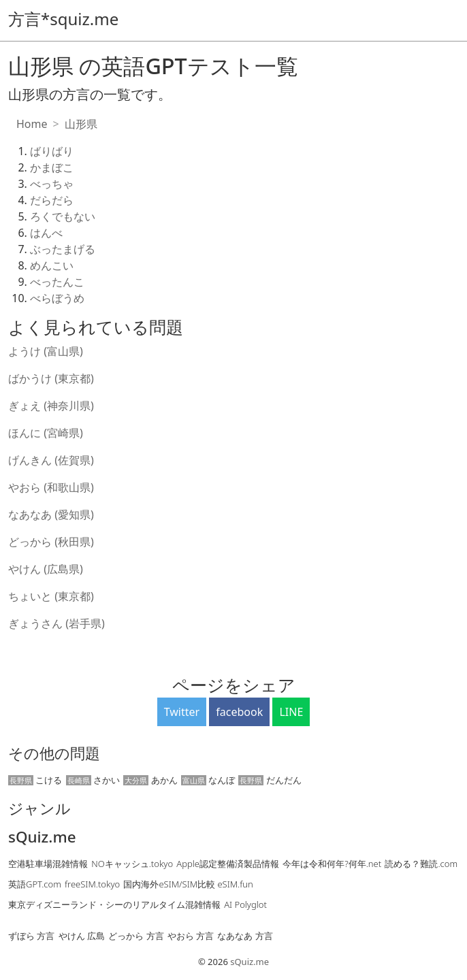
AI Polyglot (245, 904)
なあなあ (31, 514)
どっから (31, 542)
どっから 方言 (136, 936)
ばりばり (52, 151)
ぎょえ (26, 406)
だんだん (270, 780)
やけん (26, 569)
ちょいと (31, 596)
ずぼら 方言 (31, 936)
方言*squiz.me (63, 19)
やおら (26, 487)
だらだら (52, 200)
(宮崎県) (63, 433)
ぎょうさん (37, 623)
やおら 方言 (191, 936)
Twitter (182, 712)
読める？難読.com (421, 864)
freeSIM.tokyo (92, 884)
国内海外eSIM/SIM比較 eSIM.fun (188, 884)
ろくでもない (63, 216)
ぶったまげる (63, 249)
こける (35, 780)
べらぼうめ (57, 298)
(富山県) (63, 351)
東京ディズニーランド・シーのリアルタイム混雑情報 (114, 904)
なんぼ (208, 780)
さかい (93, 780)
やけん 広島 (82, 936)
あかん (150, 780)
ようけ (26, 351)
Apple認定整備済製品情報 (228, 864)
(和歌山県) (69, 487)
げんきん (31, 460)
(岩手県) (85, 623)
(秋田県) (74, 542)
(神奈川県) (69, 406)
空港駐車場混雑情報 (48, 864)
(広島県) (63, 569)
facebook (239, 712)
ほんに (26, 433)
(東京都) (74, 378)
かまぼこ (52, 167)
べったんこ (57, 282)
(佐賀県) (74, 460)
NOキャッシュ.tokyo (132, 864)
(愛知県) (74, 514)
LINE (291, 712)
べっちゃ (52, 184)
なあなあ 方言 (245, 936)
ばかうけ (31, 378)
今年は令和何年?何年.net (332, 864)
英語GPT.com (35, 884)
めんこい (52, 265)
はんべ (46, 233)
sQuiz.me (42, 837)
